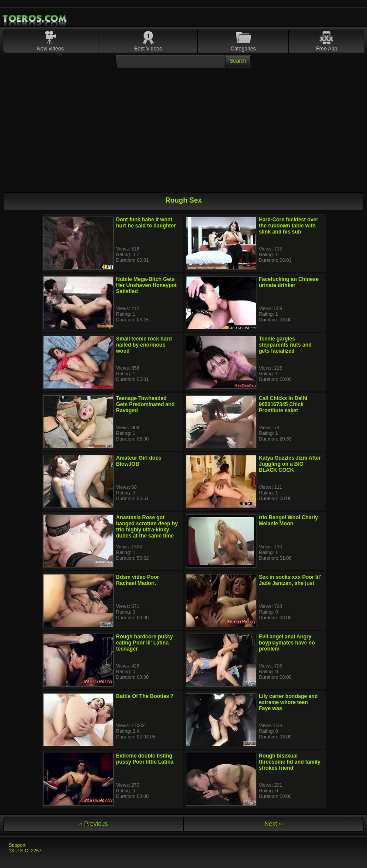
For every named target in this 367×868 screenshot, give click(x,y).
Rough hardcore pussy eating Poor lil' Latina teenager (145, 643)
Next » (273, 824)
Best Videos (148, 49)
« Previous (94, 824)
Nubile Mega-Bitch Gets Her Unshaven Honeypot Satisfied (146, 285)
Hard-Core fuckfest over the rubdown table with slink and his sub (289, 226)
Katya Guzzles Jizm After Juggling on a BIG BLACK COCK (290, 464)
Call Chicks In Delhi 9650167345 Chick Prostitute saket (283, 404)
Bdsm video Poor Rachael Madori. (138, 580)
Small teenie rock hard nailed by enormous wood (144, 345)
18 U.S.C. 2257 (25, 851)
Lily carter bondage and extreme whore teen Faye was (288, 702)
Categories (243, 49)
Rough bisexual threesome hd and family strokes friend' (290, 762)
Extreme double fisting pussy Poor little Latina (145, 759)
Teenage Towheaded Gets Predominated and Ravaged (146, 404)
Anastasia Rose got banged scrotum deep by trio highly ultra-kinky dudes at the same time (147, 527)
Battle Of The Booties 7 (145, 696)
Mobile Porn (35, 19)
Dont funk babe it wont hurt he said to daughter (146, 223)
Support (17, 845)
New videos (50, 49)
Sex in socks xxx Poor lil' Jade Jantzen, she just (290, 580)
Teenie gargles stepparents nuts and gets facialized (285, 345)
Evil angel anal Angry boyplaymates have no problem (287, 643)
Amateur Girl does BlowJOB (139, 461)
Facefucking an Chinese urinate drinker (289, 282)
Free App (327, 49)
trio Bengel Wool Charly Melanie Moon (289, 521)
